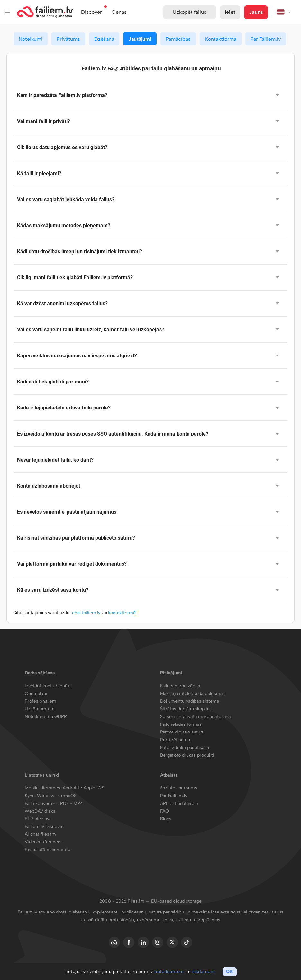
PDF (64, 803)
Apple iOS (94, 788)
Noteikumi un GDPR (46, 717)
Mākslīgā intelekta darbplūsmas (192, 693)
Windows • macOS (57, 796)
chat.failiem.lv (86, 613)
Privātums (68, 39)
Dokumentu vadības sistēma (190, 701)
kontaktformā (122, 613)
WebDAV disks (40, 811)
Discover (92, 12)
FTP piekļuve (38, 819)
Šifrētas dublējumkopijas (186, 709)
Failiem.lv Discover (44, 827)
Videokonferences (44, 842)
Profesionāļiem (41, 701)
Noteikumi (31, 39)
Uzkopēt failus (189, 12)
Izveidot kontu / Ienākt (48, 686)
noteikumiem (169, 971)
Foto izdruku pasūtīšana (185, 747)
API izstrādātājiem (179, 803)
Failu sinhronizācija (180, 686)
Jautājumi (140, 39)
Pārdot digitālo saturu (182, 732)
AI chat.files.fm (41, 834)
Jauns (256, 12)
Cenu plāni (36, 693)
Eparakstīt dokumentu (48, 850)
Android (72, 788)
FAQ (164, 811)
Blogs (166, 819)
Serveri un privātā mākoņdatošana (195, 717)
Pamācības (178, 39)
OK (229, 971)
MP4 (78, 803)
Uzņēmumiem (40, 709)
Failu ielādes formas (181, 724)
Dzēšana (104, 39)
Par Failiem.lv (266, 39)
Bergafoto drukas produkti (187, 755)
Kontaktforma (221, 39)
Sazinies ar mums (179, 788)
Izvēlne (8, 12)
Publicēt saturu (176, 740)
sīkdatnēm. (204, 971)
